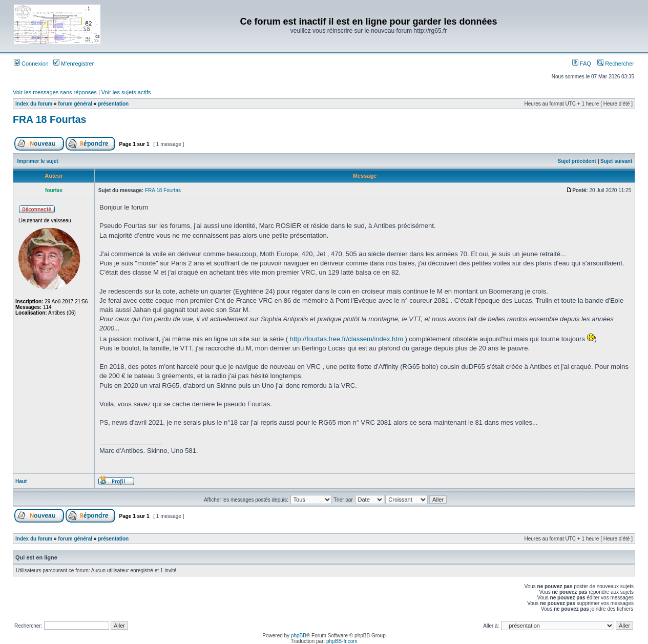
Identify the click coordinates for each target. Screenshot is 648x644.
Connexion (31, 64)
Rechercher (616, 64)
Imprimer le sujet (38, 161)
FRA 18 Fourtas (49, 119)
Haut (21, 481)
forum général (75, 104)
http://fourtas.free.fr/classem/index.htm (347, 339)
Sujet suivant (616, 161)
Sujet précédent (577, 161)
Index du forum (34, 104)
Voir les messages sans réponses (55, 92)
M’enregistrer (74, 64)
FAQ (582, 64)
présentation (113, 104)
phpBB (299, 636)
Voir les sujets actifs (126, 92)
